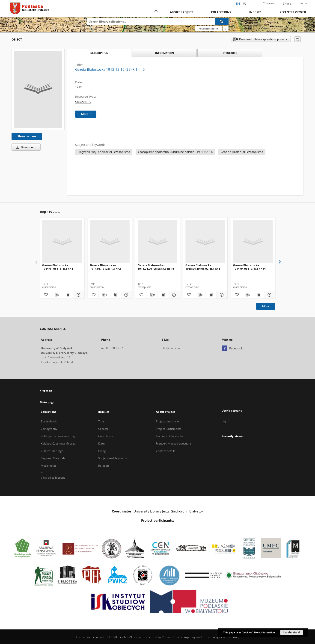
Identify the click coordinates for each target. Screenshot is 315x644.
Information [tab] (165, 53)
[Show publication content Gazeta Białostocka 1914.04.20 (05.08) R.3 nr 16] (163, 295)
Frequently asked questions (174, 443)
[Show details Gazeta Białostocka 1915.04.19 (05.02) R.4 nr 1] (221, 295)
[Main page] (156, 12)
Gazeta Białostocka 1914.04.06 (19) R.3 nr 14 (249, 267)
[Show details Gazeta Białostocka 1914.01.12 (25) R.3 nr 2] (126, 295)
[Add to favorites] (298, 39)
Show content (27, 136)
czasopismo (83, 101)
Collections (221, 12)
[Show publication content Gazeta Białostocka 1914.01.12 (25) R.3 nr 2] (115, 295)
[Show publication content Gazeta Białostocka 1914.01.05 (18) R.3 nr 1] (68, 295)
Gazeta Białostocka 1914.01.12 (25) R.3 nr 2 (105, 267)
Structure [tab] (230, 53)
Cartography (49, 429)
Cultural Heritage (52, 451)
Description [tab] (99, 53)
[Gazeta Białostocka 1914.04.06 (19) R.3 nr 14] (253, 241)
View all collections (53, 478)
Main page (47, 402)
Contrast (269, 3)
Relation (104, 466)
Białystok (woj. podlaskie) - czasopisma (104, 152)
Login (303, 3)
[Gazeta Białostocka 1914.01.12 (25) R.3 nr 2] (110, 241)
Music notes (49, 466)
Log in (226, 421)
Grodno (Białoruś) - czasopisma (242, 152)
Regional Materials (53, 458)
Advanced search (208, 29)
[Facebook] (225, 348)
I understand (292, 632)
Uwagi (102, 451)
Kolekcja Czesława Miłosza (58, 443)
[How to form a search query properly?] (226, 29)
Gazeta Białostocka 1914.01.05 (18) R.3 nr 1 (58, 267)
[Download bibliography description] (56, 295)
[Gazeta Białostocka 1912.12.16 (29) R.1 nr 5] (38, 90)
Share (287, 4)
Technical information (170, 436)
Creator (103, 429)
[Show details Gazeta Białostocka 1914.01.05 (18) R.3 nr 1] (78, 295)
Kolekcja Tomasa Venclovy (58, 436)
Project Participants (169, 429)
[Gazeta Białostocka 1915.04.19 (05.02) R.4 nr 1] (205, 241)
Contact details (166, 451)
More (266, 306)
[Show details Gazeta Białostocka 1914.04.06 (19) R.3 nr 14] (269, 295)
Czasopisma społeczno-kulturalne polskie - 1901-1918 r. (175, 152)
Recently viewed (293, 12)
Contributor (106, 436)
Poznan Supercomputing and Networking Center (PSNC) (201, 637)
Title (101, 421)
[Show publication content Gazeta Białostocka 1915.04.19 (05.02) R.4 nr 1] (211, 295)
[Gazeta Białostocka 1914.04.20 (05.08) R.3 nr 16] (157, 241)
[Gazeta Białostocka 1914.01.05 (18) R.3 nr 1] (62, 241)
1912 (78, 87)
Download (25, 147)
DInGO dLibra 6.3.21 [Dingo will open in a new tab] (119, 637)
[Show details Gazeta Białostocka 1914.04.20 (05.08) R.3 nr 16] (174, 295)
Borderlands (49, 421)
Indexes (256, 12)
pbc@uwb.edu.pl (172, 348)
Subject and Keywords (113, 458)
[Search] (222, 21)
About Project (181, 12)
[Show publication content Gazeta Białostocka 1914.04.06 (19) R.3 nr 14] (259, 295)
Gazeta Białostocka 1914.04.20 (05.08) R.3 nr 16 (156, 267)
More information (264, 632)
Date (101, 443)
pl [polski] (245, 4)
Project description (168, 421)
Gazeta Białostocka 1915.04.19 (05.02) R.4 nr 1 (203, 267)
